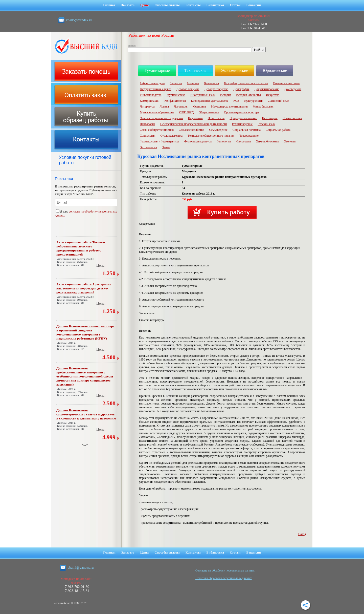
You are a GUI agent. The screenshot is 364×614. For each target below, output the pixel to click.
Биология (176, 83)
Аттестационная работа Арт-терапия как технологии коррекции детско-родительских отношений (84, 288)
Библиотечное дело (152, 83)
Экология (290, 141)
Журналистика (176, 95)
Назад (302, 534)
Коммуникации (150, 101)
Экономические (235, 70)
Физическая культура (198, 141)
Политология (216, 118)
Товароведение (249, 136)
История (226, 95)
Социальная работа (278, 130)
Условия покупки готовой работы (85, 160)
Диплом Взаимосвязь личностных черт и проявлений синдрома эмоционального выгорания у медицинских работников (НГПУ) (85, 332)
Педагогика (195, 118)
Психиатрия (270, 118)
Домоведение (293, 89)
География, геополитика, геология (246, 83)
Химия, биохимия (268, 141)
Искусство (273, 95)
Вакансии (254, 5)
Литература (147, 107)
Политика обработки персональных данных (224, 578)
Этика (166, 147)
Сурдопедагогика (172, 136)
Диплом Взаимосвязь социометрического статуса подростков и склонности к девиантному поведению (86, 414)
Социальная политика (247, 130)
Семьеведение (218, 130)
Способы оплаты (167, 5)
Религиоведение (242, 124)
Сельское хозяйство (191, 130)
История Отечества (248, 95)
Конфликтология (175, 101)
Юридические (275, 70)
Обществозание (209, 112)
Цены (145, 5)
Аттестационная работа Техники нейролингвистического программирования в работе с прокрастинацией (81, 248)
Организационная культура (241, 112)
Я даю (62, 211)
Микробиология (263, 107)
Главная (109, 5)
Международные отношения (229, 107)
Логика (164, 107)
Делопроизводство (216, 89)
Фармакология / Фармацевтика (160, 141)
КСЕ (236, 101)
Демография (241, 89)
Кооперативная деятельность (210, 101)
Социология (148, 136)
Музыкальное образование (157, 112)
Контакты (193, 5)
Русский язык (266, 124)
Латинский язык (279, 101)
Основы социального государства (161, 118)
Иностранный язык (203, 95)
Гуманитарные (157, 70)
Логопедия (181, 107)
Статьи (235, 5)
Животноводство (151, 95)
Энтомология (148, 147)
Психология (147, 124)
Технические (195, 70)
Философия (244, 141)
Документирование (267, 89)
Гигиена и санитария (286, 83)
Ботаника (193, 83)
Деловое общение (188, 89)
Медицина (199, 107)
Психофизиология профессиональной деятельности (194, 124)
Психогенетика (292, 118)
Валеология (211, 83)
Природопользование (243, 118)
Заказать (128, 5)
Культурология (254, 101)
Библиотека (215, 5)
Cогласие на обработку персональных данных (225, 570)
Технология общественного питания (211, 136)
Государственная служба (156, 89)
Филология (224, 141)
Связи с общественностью (157, 130)
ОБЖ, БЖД (187, 112)
